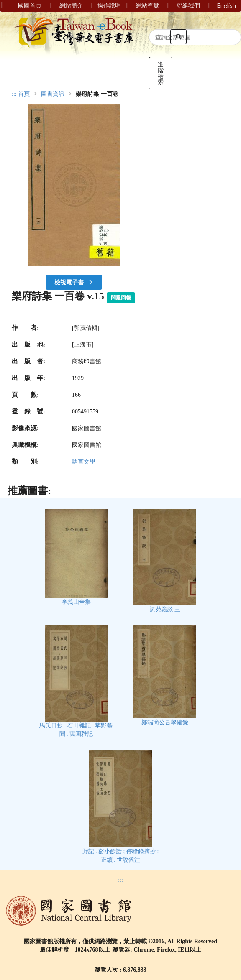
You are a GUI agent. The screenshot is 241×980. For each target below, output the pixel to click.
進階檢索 (161, 73)
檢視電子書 (74, 282)
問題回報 (121, 298)
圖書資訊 (53, 94)
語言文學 (84, 462)
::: (14, 94)
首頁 (24, 94)
